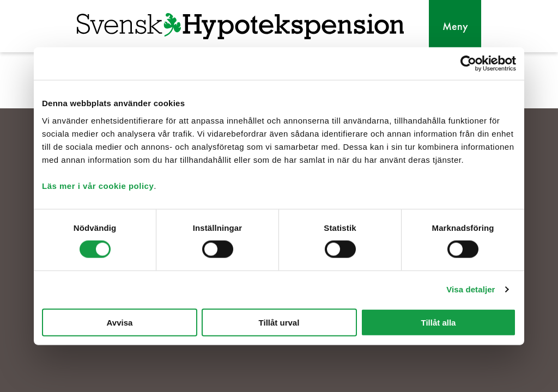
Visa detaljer (471, 289)
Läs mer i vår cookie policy (98, 185)
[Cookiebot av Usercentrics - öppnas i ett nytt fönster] (468, 64)
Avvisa (120, 322)
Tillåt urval (279, 322)
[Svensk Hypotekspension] (240, 26)
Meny (455, 26)
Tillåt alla (439, 322)
